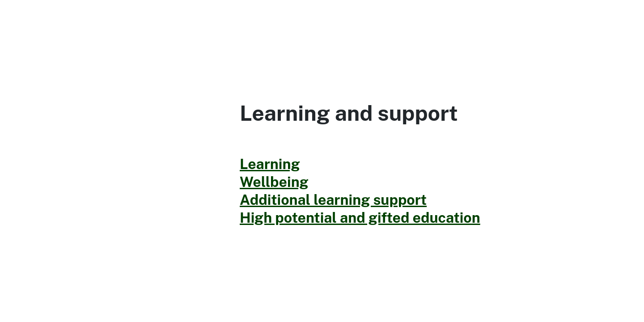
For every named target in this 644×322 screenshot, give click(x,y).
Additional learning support (333, 200)
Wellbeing (274, 182)
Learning (270, 164)
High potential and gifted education (360, 218)
